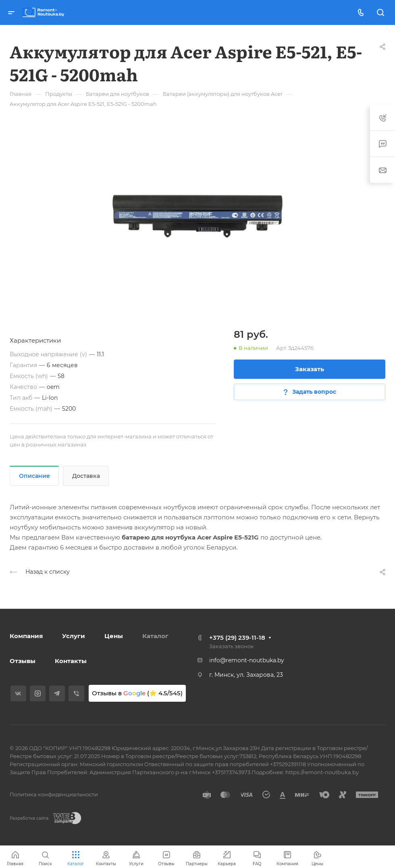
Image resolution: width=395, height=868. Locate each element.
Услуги (74, 636)
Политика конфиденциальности (54, 794)
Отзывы (23, 661)
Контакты (71, 661)
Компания (26, 636)
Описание (34, 476)
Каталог (155, 636)
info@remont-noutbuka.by (247, 660)
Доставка (86, 476)
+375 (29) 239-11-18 (237, 638)
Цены (114, 636)
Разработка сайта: (29, 818)
